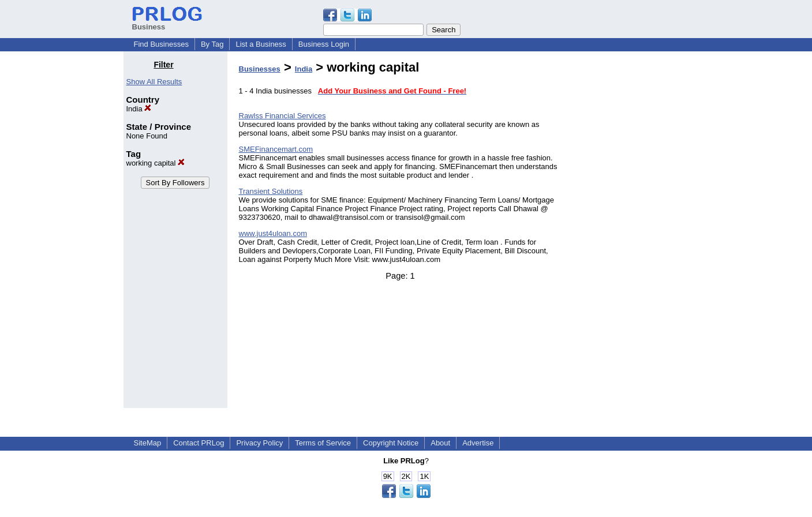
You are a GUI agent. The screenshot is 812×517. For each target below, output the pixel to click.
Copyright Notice (391, 443)
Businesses (260, 69)
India (139, 109)
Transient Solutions (271, 191)
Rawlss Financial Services (282, 116)
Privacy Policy (259, 443)
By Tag (212, 44)
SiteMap (148, 443)
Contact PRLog (199, 443)
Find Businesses (161, 44)
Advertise (478, 443)
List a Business (261, 44)
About (440, 443)
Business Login (324, 44)
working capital (156, 163)
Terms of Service (323, 443)
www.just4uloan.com (273, 233)
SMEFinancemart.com (276, 149)
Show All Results (154, 82)
